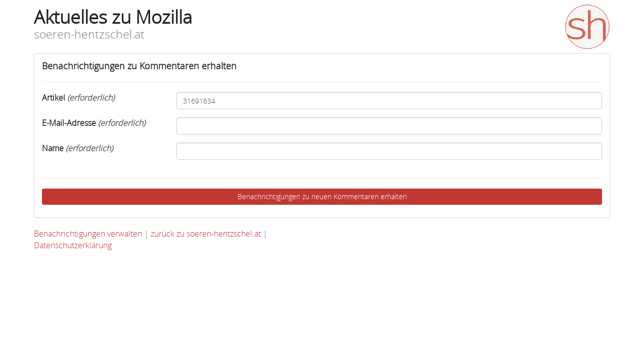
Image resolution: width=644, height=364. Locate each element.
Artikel (78, 98)
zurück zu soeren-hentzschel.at (207, 234)
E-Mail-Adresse (94, 123)
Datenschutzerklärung (73, 245)
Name (77, 148)
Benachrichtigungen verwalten (89, 234)
